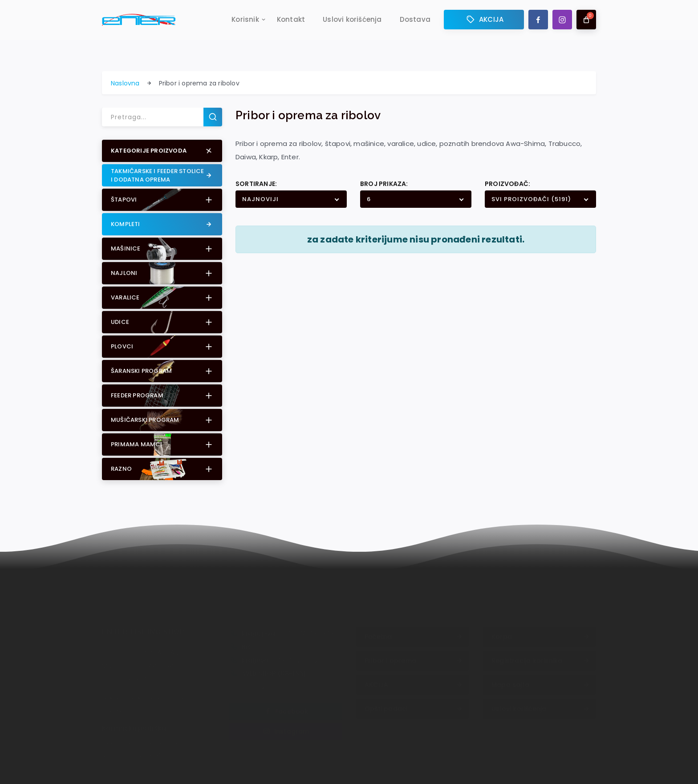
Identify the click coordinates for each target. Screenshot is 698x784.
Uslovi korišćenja (352, 21)
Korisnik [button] (245, 21)
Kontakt (291, 21)
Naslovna (125, 83)
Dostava (415, 21)
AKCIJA (484, 21)
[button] (162, 151)
